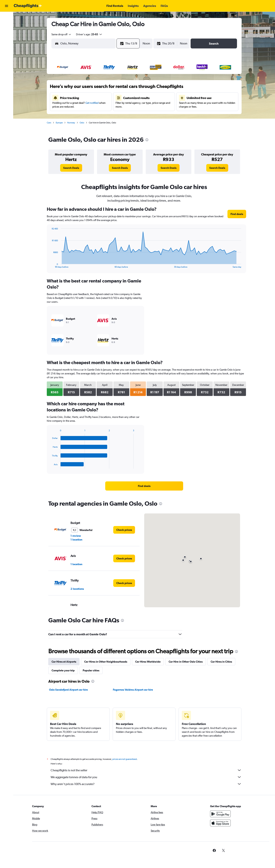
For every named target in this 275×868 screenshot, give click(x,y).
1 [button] (131, 79)
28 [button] (122, 116)
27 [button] (113, 116)
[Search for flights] (6, 18)
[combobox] (61, 34)
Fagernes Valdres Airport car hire (133, 690)
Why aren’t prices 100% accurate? (146, 784)
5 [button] (104, 88)
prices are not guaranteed (125, 759)
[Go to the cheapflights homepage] (28, 6)
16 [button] (76, 107)
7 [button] (122, 88)
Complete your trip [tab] (63, 670)
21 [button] (122, 107)
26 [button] (104, 116)
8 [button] (131, 88)
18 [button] (95, 107)
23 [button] (76, 116)
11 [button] (95, 97)
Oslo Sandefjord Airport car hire (68, 690)
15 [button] (131, 97)
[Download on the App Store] (220, 823)
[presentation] (147, 140)
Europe (59, 123)
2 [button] (76, 88)
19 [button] (104, 107)
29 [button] (131, 116)
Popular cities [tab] (91, 670)
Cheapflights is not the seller (146, 770)
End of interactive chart (50, 265)
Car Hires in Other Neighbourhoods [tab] (106, 662)
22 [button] (131, 107)
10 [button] (85, 97)
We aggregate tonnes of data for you (146, 777)
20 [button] (113, 107)
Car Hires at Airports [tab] (64, 662)
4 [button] (95, 88)
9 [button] (76, 97)
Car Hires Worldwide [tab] (148, 662)
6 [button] (113, 88)
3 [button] (85, 88)
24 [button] (85, 116)
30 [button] (76, 125)
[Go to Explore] (6, 42)
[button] (6, 6)
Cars (49, 123)
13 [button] (113, 97)
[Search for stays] (6, 26)
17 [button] (85, 107)
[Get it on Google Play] (220, 814)
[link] (71, 168)
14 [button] (122, 97)
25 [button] (95, 116)
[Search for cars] (6, 34)
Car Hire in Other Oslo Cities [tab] (186, 662)
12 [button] (104, 97)
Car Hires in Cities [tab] (221, 662)
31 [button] (85, 125)
